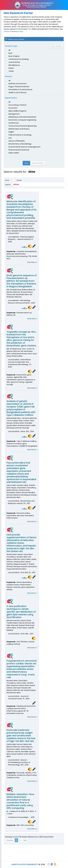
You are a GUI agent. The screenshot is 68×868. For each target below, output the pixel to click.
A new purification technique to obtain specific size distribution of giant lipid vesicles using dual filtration (21, 612)
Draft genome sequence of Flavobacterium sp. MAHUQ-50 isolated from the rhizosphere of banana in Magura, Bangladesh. (22, 281)
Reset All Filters (57, 46)
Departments (11, 98)
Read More (32, 262)
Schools (8, 76)
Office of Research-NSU (13, 31)
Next (25, 840)
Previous (10, 840)
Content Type (11, 46)
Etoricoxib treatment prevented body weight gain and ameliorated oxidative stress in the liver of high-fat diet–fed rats (21, 736)
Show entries (13, 180)
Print (26, 163)
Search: (34, 184)
